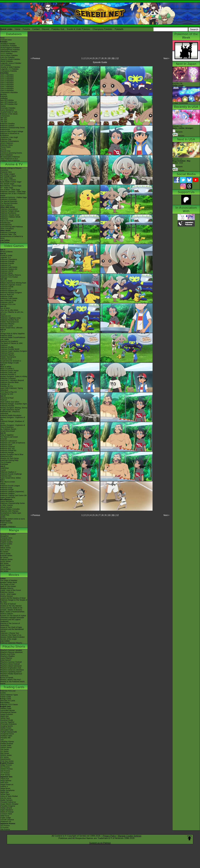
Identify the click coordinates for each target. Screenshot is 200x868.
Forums (26, 29)
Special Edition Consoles (10, 509)
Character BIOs (6, 538)
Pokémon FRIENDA (8, 527)
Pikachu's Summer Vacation (11, 650)
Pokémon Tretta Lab (8, 373)
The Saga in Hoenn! (8, 180)
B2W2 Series (5, 565)
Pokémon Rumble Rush (9, 320)
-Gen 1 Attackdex (7, 75)
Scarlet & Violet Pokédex (78, 29)
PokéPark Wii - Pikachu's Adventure (10, 413)
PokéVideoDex (6, 225)
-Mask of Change (7, 812)
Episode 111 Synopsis (183, 129)
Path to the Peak (7, 221)
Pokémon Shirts (6, 145)
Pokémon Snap (6, 488)
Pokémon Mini (6, 476)
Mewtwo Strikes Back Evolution (12, 637)
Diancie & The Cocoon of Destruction (10, 624)
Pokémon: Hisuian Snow (10, 215)
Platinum (4, 400)
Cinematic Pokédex (8, 108)
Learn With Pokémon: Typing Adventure (11, 389)
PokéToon (4, 219)
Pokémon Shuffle (7, 347)
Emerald (4, 439)
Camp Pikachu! (6, 658)
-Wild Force (5, 816)
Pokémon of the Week (9, 114)
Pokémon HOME (7, 287)
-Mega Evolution (7, 714)
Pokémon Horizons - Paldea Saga (13, 197)
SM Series (4, 571)
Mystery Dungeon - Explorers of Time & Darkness (13, 426)
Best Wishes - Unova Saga (11, 186)
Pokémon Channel (7, 447)
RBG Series (5, 546)
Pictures (178, 136)
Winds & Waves (6, 252)
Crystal (3, 470)
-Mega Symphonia (7, 790)
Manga (14, 530)
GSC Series (5, 550)
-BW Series (5, 753)
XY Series (4, 567)
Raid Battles (5, 703)
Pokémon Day (6, 139)
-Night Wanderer (7, 810)
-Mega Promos (6, 765)
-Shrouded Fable (7, 730)
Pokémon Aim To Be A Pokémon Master (13, 194)
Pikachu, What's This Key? (11, 680)
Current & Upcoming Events (11, 153)
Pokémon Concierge (8, 233)
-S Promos (4, 827)
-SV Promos (5, 767)
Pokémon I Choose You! (10, 633)
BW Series (4, 563)
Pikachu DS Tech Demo (9, 458)
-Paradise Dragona (8, 806)
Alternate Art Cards (8, 701)
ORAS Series (5, 569)
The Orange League (8, 176)
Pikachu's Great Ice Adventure (12, 670)
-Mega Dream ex (7, 785)
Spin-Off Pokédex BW (9, 104)
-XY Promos (5, 773)
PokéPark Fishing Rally (9, 460)
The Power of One (7, 584)
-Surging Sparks (7, 726)
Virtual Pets (5, 515)
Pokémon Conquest (8, 378)
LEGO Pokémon (7, 143)
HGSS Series (5, 561)
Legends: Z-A (5, 257)
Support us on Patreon (100, 843)
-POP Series (5, 775)
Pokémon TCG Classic (9, 705)
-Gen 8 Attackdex (7, 89)
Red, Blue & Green (8, 482)
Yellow (3, 484)
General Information (8, 534)
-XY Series (4, 751)
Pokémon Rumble (7, 406)
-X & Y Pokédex (6, 53)
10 (109, 58)
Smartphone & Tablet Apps (11, 513)
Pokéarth (119, 29)
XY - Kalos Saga (7, 188)
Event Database (6, 155)
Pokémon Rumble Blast (9, 382)
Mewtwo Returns (7, 588)
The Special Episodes (9, 201)
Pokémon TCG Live (8, 304)
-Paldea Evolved (7, 744)
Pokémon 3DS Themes (9, 511)
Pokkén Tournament (8, 357)
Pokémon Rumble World (10, 349)
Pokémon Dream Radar (9, 371)
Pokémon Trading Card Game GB (13, 495)
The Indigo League (8, 174)
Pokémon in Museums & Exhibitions (10, 134)
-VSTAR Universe (7, 820)
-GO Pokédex (6, 65)
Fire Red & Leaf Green (9, 437)
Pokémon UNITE (7, 271)
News (2, 38)
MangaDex (4, 536)
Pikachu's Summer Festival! (11, 662)
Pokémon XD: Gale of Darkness (13, 443)
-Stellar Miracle (6, 808)
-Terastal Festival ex (8, 802)
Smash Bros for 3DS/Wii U (11, 361)
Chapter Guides (6, 542)
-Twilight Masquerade (9, 732)
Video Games (14, 246)
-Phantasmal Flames (8, 712)
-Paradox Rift (5, 738)
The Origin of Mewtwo (9, 580)
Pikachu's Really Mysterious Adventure (11, 675)
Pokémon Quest (7, 326)
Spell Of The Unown (8, 586)
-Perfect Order (6, 708)
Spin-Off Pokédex (7, 100)
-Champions (5, 116)
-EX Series (4, 757)
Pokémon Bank (6, 335)
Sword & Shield (6, 281)
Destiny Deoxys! (7, 596)
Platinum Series (6, 559)
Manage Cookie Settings (130, 836)
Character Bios (6, 172)
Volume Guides (6, 544)
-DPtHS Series (6, 755)
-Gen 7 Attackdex (7, 87)
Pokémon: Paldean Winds (10, 217)
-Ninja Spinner (6, 781)
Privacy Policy (109, 836)
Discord (46, 29)
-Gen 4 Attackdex (7, 81)
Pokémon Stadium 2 (8, 472)
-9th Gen (4, 118)
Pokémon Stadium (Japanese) (12, 492)
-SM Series (5, 749)
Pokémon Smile (6, 296)
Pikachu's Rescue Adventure (11, 652)
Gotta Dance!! (6, 660)
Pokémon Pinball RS (8, 451)
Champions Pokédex (103, 29)
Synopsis (178, 167)
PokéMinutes (5, 223)
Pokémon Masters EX (9, 269)
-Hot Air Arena (6, 798)
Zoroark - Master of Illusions (11, 610)
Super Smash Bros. (8, 497)
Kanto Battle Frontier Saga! (11, 182)
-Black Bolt (4, 716)
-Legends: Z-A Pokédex (9, 69)
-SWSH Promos (6, 769)
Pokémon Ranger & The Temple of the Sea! (14, 601)
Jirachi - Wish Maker (8, 594)
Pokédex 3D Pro (7, 386)
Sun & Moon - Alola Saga (10, 190)
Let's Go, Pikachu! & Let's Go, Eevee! (12, 313)
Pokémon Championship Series (12, 128)
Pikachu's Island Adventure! (11, 666)
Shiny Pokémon (6, 205)
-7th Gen (4, 122)
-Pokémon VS (6, 822)
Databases (14, 34)
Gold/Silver (4, 468)
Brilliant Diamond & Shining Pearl (13, 283)
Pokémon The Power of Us (11, 635)
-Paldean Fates (6, 736)
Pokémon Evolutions (8, 213)
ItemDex (4, 94)
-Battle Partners (6, 800)
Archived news (6, 40)
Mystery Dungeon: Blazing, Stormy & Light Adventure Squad (14, 409)
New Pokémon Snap (8, 300)
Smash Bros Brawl (7, 431)
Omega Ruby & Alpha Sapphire (12, 334)
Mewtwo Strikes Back (9, 582)
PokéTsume (5, 242)
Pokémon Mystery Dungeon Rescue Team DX (11, 294)
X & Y (2, 332)
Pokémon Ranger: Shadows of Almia (12, 422)
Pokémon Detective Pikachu (11, 643)
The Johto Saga (6, 178)
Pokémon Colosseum (9, 441)
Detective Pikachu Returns (11, 275)
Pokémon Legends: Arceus (11, 285)
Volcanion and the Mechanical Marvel (12, 630)
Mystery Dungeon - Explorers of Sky (13, 418)
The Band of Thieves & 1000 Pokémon (11, 344)
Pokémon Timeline (7, 124)
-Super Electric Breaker (9, 804)
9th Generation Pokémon (10, 157)
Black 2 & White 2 (7, 369)
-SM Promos (5, 771)
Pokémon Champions (9, 259)
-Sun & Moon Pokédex (9, 55)
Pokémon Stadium (7, 493)
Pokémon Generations (9, 209)
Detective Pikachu (7, 324)
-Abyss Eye (5, 779)
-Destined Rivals (7, 720)
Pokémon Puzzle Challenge (11, 474)
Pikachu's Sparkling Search (11, 672)
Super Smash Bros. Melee (10, 478)
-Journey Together (7, 722)
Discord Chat (5, 151)
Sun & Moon (5, 308)
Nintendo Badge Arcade (9, 363)
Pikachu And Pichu (8, 654)
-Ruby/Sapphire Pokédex (10, 48)
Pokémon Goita (6, 523)
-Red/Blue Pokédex (8, 44)
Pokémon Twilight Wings (10, 211)
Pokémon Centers (7, 126)
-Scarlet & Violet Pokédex (10, 67)
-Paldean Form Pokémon (10, 161)
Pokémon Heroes (7, 592)
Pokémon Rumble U (8, 375)
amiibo (3, 517)
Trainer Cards (6, 697)
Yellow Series (5, 548)
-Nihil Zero (4, 783)
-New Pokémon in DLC (9, 159)
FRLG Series (5, 554)
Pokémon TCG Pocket (9, 277)
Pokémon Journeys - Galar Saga (13, 192)
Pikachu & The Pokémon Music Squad (12, 683)
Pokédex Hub (58, 29)
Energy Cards (6, 699)
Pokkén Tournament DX (9, 322)
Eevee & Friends (7, 678)
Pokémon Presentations (10, 141)
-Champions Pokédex (9, 71)
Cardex (3, 106)
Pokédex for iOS (7, 394)
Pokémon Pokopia (7, 261)
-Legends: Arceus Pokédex (11, 63)
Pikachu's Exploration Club (11, 668)
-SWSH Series (6, 747)
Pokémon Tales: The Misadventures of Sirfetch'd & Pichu (12, 236)
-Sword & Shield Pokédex (10, 59)
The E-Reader (6, 462)
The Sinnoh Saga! (7, 184)
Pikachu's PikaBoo (7, 656)
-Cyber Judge (5, 818)
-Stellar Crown (6, 728)
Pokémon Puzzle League (10, 486)
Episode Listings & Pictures (11, 168)
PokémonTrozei (6, 456)
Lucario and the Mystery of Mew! (13, 598)
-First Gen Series (7, 761)
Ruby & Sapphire (7, 435)
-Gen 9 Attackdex (7, 91)
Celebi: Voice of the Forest (11, 590)
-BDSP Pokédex (7, 61)
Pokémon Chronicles (8, 199)
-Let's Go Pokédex (7, 57)
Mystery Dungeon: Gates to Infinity (14, 376)
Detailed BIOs (6, 540)
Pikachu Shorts (14, 647)
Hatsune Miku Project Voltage (12, 131)
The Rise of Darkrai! (8, 604)
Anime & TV (14, 164)
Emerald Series (6, 556)
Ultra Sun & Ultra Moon (9, 310)
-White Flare (5, 718)
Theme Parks (5, 147)
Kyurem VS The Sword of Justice (13, 616)
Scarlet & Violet (6, 256)
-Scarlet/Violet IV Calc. (9, 112)
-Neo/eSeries (5, 759)
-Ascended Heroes (8, 710)
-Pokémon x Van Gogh (9, 137)
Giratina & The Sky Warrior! (11, 606)
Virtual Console (6, 507)
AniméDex (4, 170)
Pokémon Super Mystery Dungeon (14, 351)
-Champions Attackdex (9, 92)
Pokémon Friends (7, 263)
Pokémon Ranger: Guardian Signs (14, 404)
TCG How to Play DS (8, 392)
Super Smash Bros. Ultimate (11, 328)
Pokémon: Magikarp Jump (10, 318)
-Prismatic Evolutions (8, 724)
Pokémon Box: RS (7, 449)
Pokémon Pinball (7, 490)
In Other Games (6, 505)
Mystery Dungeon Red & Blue (12, 454)
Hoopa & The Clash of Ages (11, 627)
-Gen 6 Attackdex (7, 85)
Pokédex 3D (5, 384)
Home (17, 29)
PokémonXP (5, 130)
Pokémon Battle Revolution (11, 415)
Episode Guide (100, 62)
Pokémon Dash (6, 445)
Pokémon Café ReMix (9, 267)
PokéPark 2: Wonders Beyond (12, 380)
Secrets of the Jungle (8, 639)
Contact (36, 29)
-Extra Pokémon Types (9, 695)
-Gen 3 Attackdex (7, 79)
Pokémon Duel (6, 359)
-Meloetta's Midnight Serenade (12, 618)
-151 (2, 740)
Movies (14, 575)
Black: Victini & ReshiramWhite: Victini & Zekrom (12, 613)
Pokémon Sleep (6, 273)
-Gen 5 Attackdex (7, 83)
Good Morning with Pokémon (12, 227)
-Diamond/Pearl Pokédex (10, 50)
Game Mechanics (7, 110)
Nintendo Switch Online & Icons (12, 519)
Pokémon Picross (7, 353)
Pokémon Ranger (7, 453)
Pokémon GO (6, 265)
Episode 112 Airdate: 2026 (181, 161)
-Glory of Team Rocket (9, 796)
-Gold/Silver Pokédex (8, 46)
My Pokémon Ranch (8, 429)
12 (117, 58)
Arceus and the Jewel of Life (11, 608)
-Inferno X (4, 786)
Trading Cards (14, 687)
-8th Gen (4, 120)
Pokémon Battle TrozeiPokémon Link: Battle (13, 338)
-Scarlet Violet (6, 746)
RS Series (4, 552)
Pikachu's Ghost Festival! (10, 664)
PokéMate (4, 464)
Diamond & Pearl (7, 398)
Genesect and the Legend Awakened (10, 620)
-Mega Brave (5, 788)
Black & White (6, 367)
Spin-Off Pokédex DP (8, 102)
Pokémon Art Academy (9, 341)
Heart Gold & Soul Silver (10, 402)
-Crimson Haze (6, 814)
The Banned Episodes (9, 203)
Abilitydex (4, 98)
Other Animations (7, 229)
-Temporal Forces (7, 734)
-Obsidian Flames (7, 742)
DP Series (4, 557)
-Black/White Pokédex (9, 51)
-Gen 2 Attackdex (7, 77)
